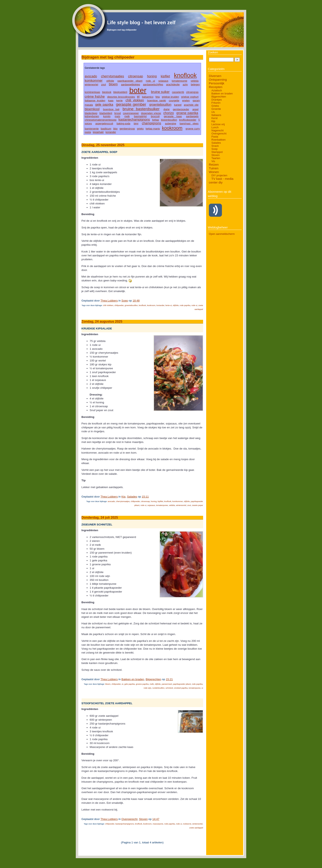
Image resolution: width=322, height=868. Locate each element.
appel (195, 109)
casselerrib (178, 92)
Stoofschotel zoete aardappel (107, 703)
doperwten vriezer (151, 113)
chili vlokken (135, 100)
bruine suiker (160, 92)
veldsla (194, 81)
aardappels (192, 116)
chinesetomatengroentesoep (101, 120)
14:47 (156, 819)
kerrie (120, 101)
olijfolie (110, 81)
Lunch (215, 127)
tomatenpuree (179, 81)
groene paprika (187, 113)
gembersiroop (127, 129)
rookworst (187, 824)
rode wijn (147, 688)
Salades (132, 497)
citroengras (192, 92)
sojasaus (163, 81)
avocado (91, 76)
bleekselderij (120, 92)
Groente (216, 109)
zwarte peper (198, 505)
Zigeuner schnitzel (97, 525)
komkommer (94, 81)
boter (138, 90)
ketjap (156, 120)
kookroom (172, 128)
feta (158, 97)
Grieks (215, 106)
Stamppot (217, 152)
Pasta (215, 137)
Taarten (216, 158)
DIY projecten (219, 175)
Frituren (216, 103)
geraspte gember (131, 104)
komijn (107, 116)
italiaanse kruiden (95, 101)
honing (152, 76)
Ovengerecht (129, 819)
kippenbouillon (169, 120)
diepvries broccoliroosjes (121, 97)
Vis (213, 161)
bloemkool (92, 109)
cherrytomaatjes (113, 76)
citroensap (136, 76)
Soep (125, 301)
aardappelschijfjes (153, 85)
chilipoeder (119, 305)
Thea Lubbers (109, 301)
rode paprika (185, 305)
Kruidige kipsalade (97, 329)
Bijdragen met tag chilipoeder (122, 30)
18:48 (136, 301)
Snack (215, 146)
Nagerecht (217, 130)
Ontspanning (218, 80)
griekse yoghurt (190, 97)
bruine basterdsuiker (141, 109)
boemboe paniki (157, 101)
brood (118, 113)
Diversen (215, 76)
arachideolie (173, 85)
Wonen (214, 172)
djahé (167, 109)
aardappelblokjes (131, 85)
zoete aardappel (196, 828)
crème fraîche (95, 97)
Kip (123, 497)
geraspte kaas (173, 116)
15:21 (169, 679)
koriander (111, 132)
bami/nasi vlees (189, 124)
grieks (140, 129)
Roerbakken (218, 140)
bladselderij (106, 113)
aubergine (170, 124)
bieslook (107, 92)
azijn (185, 85)
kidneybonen (92, 116)
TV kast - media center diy (221, 181)
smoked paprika (181, 688)
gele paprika (104, 105)
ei (138, 97)
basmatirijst (140, 116)
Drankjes (217, 100)
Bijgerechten (153, 679)
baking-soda (124, 124)
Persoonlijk (217, 83)
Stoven (143, 819)
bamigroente (92, 129)
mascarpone (158, 824)
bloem (113, 84)
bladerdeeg (91, 113)
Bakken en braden (133, 679)
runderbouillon (158, 688)
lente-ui (169, 305)
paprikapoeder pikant (130, 81)
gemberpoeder (181, 109)
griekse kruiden (170, 97)
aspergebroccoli (104, 124)
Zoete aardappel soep (99, 152)
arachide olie (191, 105)
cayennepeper (131, 113)
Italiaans (216, 115)
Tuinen (214, 168)
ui (202, 688)
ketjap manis (153, 129)
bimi (136, 124)
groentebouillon (160, 105)
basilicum (106, 129)
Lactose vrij (218, 124)
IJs (213, 112)
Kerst (214, 118)
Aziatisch (217, 90)
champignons (152, 123)
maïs (118, 116)
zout (103, 85)
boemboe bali (111, 109)
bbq (115, 129)
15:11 (145, 497)
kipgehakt (98, 132)
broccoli (155, 116)
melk (127, 116)
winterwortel (91, 85)
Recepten (216, 87)
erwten (186, 101)
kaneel (178, 105)
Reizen (214, 165)
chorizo (168, 113)
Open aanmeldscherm (222, 234)
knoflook (185, 75)
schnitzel (169, 688)
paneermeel (167, 684)
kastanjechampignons (134, 120)
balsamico (148, 97)
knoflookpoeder (188, 120)
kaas (111, 101)
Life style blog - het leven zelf (141, 22)
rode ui (150, 81)
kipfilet (165, 76)
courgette (174, 101)
